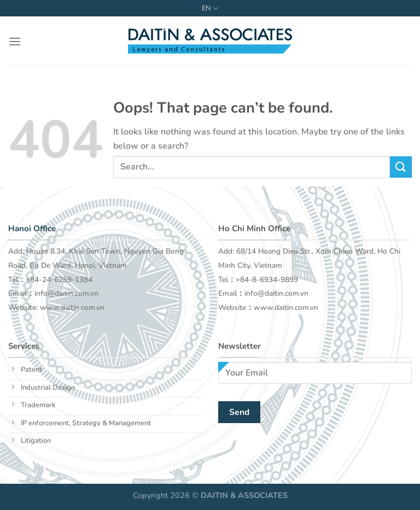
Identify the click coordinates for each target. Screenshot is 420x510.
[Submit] (401, 167)
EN (210, 8)
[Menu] (15, 41)
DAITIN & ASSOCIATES (244, 495)
